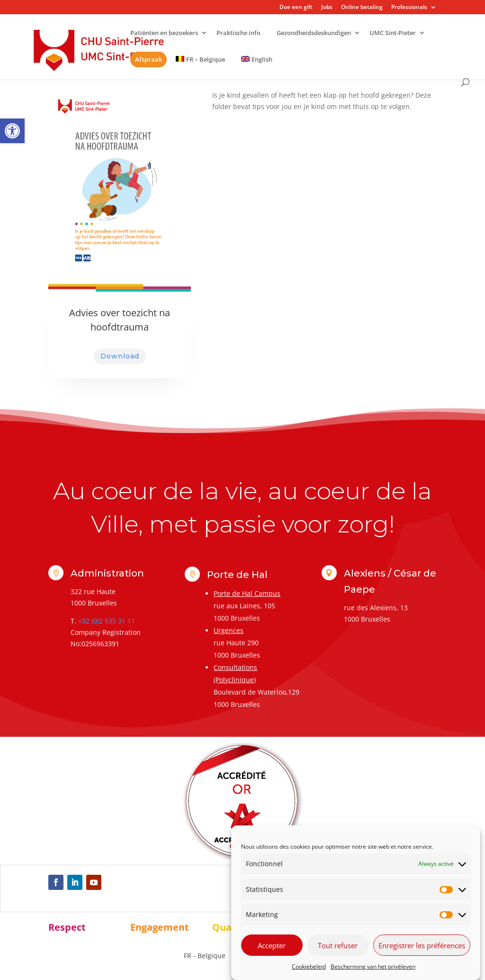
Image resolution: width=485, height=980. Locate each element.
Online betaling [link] (362, 8)
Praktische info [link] (238, 33)
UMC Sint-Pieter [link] (393, 33)
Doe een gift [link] (296, 8)
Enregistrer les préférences (422, 945)
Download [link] (120, 356)
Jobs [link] (327, 8)
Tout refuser (338, 945)
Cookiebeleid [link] (309, 966)
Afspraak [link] (148, 59)
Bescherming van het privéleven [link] (373, 966)
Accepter (272, 945)
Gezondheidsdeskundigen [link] (314, 33)
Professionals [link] (409, 8)
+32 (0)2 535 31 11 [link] (107, 621)
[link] (12, 131)
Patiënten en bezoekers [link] (164, 33)
